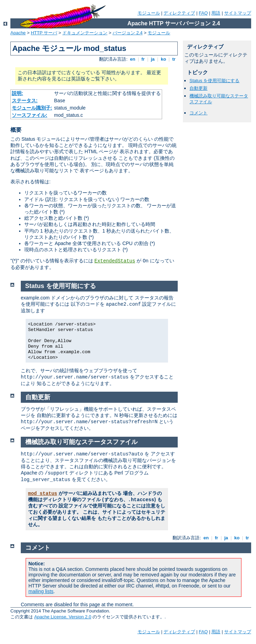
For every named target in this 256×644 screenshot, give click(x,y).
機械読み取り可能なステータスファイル (81, 442)
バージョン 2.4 (128, 33)
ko (164, 59)
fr (143, 59)
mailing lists (41, 591)
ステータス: (25, 101)
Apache (18, 33)
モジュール (149, 13)
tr (174, 59)
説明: (17, 93)
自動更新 (198, 88)
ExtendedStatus (115, 261)
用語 (216, 13)
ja (153, 59)
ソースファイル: (30, 115)
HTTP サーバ (44, 33)
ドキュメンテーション (85, 33)
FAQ (203, 13)
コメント (198, 113)
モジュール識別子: (32, 108)
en (133, 59)
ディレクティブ (179, 13)
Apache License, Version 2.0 (63, 617)
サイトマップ (238, 13)
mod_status (43, 494)
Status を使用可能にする (214, 81)
